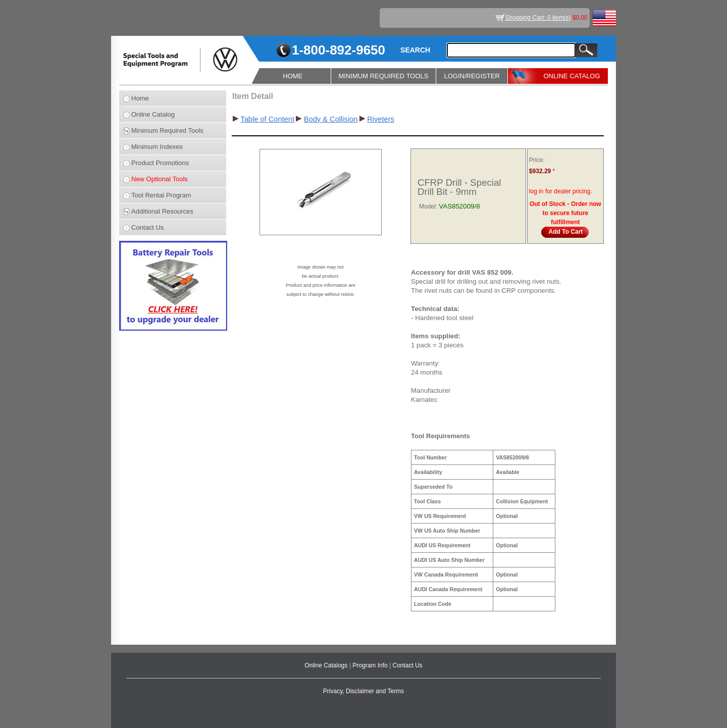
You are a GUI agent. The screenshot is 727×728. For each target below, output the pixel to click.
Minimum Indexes (157, 147)
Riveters (381, 119)
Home (140, 98)
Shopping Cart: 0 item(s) (538, 18)
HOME (293, 76)
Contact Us (147, 227)
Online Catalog (153, 114)
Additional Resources (162, 211)
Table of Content (267, 119)
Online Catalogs (327, 665)
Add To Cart (566, 232)
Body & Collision (331, 119)
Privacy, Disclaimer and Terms (363, 691)
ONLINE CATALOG (572, 76)
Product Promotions (160, 163)
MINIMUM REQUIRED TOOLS (384, 76)
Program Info (371, 665)
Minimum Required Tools (167, 131)
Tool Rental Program (161, 195)
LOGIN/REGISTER (472, 76)
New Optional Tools (160, 179)
